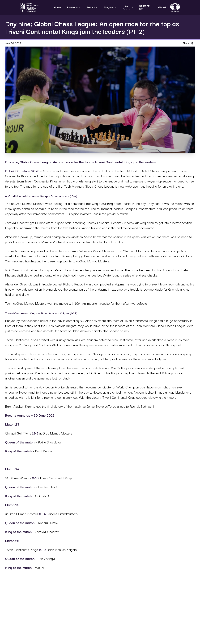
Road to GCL (144, 7)
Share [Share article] (188, 43)
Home (57, 8)
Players (110, 8)
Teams (92, 8)
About (162, 8)
